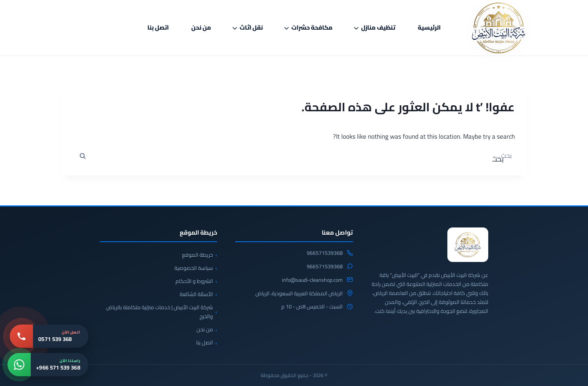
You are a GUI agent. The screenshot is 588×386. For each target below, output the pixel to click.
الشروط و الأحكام (194, 281)
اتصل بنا (158, 27)
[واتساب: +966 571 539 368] (48, 365)
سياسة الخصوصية (194, 268)
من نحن (201, 27)
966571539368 (325, 253)
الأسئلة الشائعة (196, 294)
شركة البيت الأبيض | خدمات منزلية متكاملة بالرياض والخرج (160, 312)
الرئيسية (429, 27)
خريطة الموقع (197, 255)
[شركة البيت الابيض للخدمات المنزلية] (468, 245)
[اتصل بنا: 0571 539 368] (49, 336)
